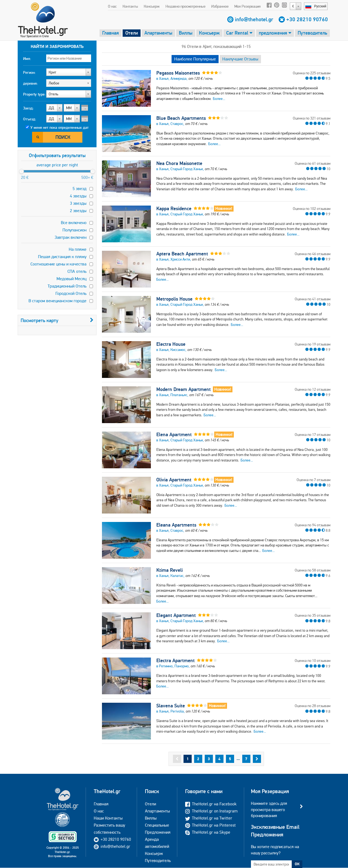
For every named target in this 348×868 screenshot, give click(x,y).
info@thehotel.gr (254, 19)
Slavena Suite (171, 706)
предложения (275, 33)
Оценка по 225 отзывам (312, 73)
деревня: (30, 83)
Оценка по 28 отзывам (313, 706)
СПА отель (77, 271)
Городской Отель (71, 293)
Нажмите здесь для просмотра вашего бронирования (269, 809)
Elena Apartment (174, 435)
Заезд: (28, 108)
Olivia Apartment (174, 480)
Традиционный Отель (67, 286)
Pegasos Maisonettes (178, 73)
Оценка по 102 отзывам (312, 209)
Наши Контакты (108, 818)
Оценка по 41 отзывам (313, 299)
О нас (112, 6)
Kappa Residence (174, 209)
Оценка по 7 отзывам (313, 480)
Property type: (34, 94)
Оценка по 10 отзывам (313, 661)
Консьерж (152, 6)
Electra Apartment (175, 661)
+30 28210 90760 (307, 19)
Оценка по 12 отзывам (313, 389)
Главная (111, 33)
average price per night (57, 165)
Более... (219, 99)
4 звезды (78, 196)
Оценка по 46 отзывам (313, 254)
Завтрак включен (71, 237)
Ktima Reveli (170, 570)
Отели (132, 33)
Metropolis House (174, 299)
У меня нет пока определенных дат (60, 127)
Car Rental (239, 33)
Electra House (171, 344)
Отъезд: (30, 119)
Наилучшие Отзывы (240, 59)
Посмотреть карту (57, 320)
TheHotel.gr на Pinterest (210, 825)
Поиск (63, 137)
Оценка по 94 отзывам (313, 525)
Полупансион (74, 230)
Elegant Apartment (176, 615)
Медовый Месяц (72, 279)
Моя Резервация (248, 6)
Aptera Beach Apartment (182, 254)
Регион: (29, 72)
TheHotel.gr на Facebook (211, 804)
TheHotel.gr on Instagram (211, 811)
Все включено (74, 223)
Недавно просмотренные (186, 6)
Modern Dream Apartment (184, 389)
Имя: (27, 59)
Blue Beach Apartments (181, 118)
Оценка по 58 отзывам (313, 570)
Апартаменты (158, 33)
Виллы (186, 33)
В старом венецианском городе (58, 301)
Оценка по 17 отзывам (313, 435)
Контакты (130, 6)
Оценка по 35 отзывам (313, 615)
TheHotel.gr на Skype (208, 832)
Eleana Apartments (176, 525)
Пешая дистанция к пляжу (62, 257)
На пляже (78, 249)
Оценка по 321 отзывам (312, 118)
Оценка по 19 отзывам (313, 344)
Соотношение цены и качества (58, 264)
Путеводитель (312, 33)
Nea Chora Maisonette (179, 163)
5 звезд (80, 189)
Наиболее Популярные (195, 59)
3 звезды (78, 203)
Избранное (220, 6)
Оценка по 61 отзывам (313, 163)
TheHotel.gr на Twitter (209, 818)
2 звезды (78, 211)
